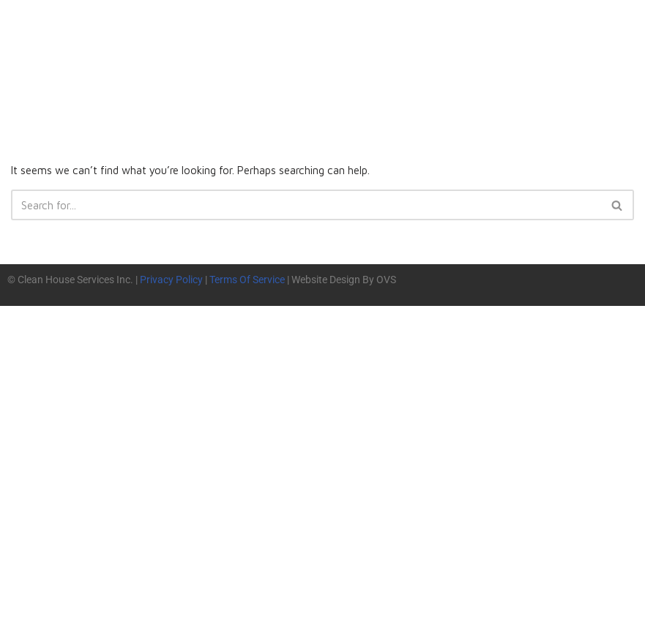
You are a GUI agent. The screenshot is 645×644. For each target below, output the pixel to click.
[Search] (306, 207)
